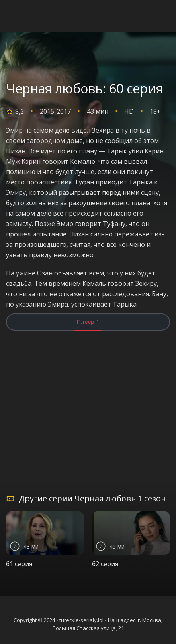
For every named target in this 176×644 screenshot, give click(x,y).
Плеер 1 (88, 322)
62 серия (105, 564)
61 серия (19, 564)
